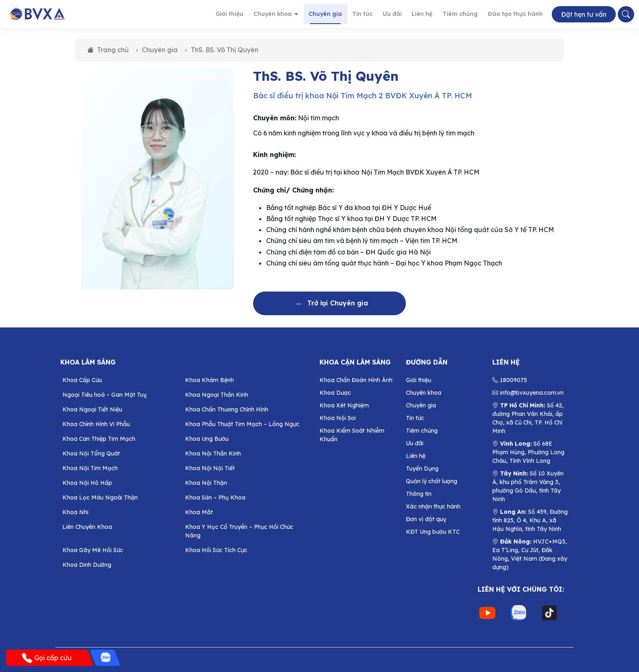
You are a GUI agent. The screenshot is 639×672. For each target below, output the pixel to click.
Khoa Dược (335, 393)
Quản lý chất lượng (432, 481)
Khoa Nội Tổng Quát (91, 453)
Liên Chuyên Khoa (87, 527)
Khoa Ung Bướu (207, 439)
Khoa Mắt (199, 512)
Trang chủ (108, 50)
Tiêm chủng (466, 14)
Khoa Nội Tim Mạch (90, 468)
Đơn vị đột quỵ (426, 519)
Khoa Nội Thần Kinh (213, 453)
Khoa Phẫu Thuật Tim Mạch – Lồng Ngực (242, 424)
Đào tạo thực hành (517, 14)
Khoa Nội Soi (338, 418)
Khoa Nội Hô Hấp (87, 483)
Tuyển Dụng (422, 469)
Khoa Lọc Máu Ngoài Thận (100, 497)
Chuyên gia (341, 14)
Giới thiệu (251, 14)
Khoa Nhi (75, 512)
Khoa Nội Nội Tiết (210, 468)
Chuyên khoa (295, 14)
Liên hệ (431, 14)
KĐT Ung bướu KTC (433, 532)
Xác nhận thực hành (433, 506)
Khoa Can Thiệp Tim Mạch (99, 439)
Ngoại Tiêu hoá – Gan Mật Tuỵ (105, 395)
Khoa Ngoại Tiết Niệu (92, 409)
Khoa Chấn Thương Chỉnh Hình (227, 409)
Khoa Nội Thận (206, 483)
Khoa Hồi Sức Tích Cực (216, 550)
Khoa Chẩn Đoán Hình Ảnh (356, 380)
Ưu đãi (402, 14)
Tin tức (375, 14)
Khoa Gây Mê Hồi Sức (93, 550)
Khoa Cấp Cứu (82, 380)
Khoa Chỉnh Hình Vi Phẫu (96, 424)
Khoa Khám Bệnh (209, 380)
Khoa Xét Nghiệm (344, 405)
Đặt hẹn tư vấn (584, 14)
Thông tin (419, 494)
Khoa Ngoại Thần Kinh (217, 395)
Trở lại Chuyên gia (329, 303)
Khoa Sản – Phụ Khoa (215, 497)
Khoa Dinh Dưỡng (87, 565)
